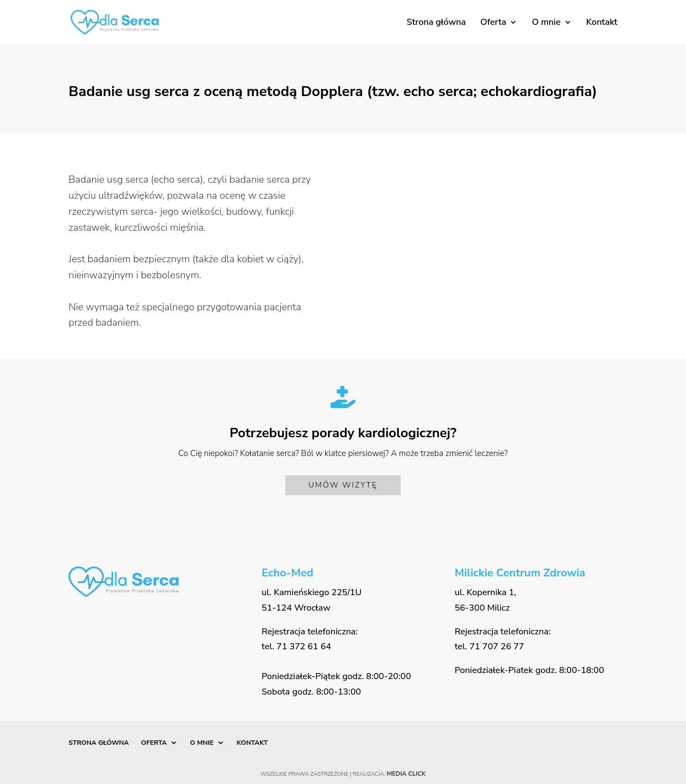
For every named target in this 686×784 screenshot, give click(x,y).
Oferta (493, 23)
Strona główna (436, 23)
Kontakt (602, 23)
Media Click (406, 774)
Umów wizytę (343, 485)
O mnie (546, 23)
